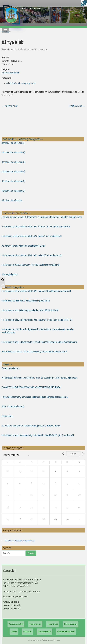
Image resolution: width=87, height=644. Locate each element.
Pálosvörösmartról (16, 624)
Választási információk (66, 632)
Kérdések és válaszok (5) (13, 162)
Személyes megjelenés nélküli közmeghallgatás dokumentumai (31, 426)
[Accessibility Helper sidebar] (84, 3)
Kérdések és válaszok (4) (13, 172)
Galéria (14, 632)
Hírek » (7, 364)
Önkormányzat (35, 624)
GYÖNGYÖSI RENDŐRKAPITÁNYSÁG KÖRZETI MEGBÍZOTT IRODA (31, 387)
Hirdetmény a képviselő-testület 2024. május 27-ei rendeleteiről (32, 255)
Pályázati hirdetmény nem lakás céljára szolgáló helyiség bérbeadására (35, 397)
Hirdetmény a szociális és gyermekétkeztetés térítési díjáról (30, 310)
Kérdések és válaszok (12, 200)
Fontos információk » (16, 213)
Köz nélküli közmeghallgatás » (23, 139)
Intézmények (53, 624)
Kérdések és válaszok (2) (13, 191)
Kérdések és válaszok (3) (13, 181)
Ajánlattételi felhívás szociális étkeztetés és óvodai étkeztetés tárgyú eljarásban (39, 378)
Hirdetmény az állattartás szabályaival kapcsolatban (26, 301)
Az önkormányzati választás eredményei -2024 (23, 246)
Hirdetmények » (13, 287)
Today (73, 454)
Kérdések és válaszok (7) (13, 143)
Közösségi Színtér (10, 73)
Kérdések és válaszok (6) (13, 152)
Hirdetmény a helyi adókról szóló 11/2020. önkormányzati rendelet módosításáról (39, 342)
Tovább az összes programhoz (19, 540)
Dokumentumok (44, 632)
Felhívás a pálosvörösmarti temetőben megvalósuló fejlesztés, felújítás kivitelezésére (42, 217)
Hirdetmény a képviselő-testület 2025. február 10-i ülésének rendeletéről (36, 227)
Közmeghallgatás (10, 274)
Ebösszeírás (7, 416)
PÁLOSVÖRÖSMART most (43, 124)
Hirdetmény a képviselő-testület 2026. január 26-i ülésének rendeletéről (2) (37, 320)
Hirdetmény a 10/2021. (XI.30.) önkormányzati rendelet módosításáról (34, 352)
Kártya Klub (10, 106)
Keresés (31, 553)
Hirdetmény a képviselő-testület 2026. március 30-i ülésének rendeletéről (36, 291)
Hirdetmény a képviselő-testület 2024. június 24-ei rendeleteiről (32, 236)
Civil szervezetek (70, 624)
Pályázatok (27, 632)
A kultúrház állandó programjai (23, 49)
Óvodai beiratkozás (11, 368)
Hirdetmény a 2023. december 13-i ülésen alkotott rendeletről (31, 265)
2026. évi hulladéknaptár (13, 406)
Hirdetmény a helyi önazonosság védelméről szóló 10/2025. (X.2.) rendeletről (38, 435)
